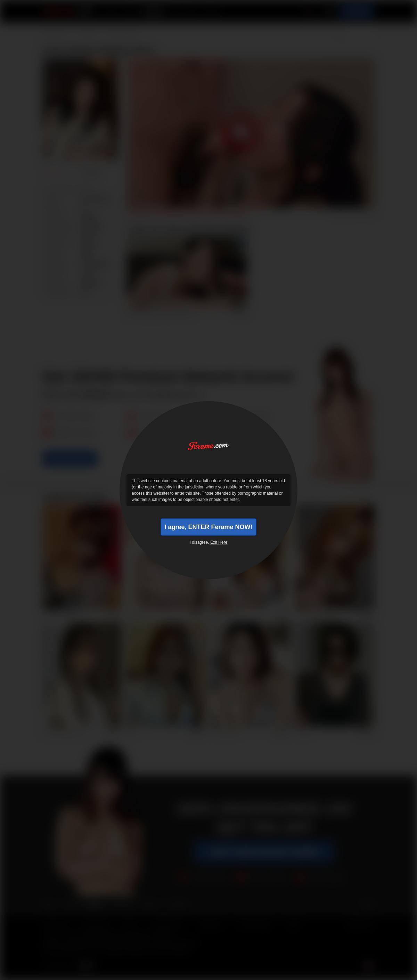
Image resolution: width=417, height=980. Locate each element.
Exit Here (219, 542)
